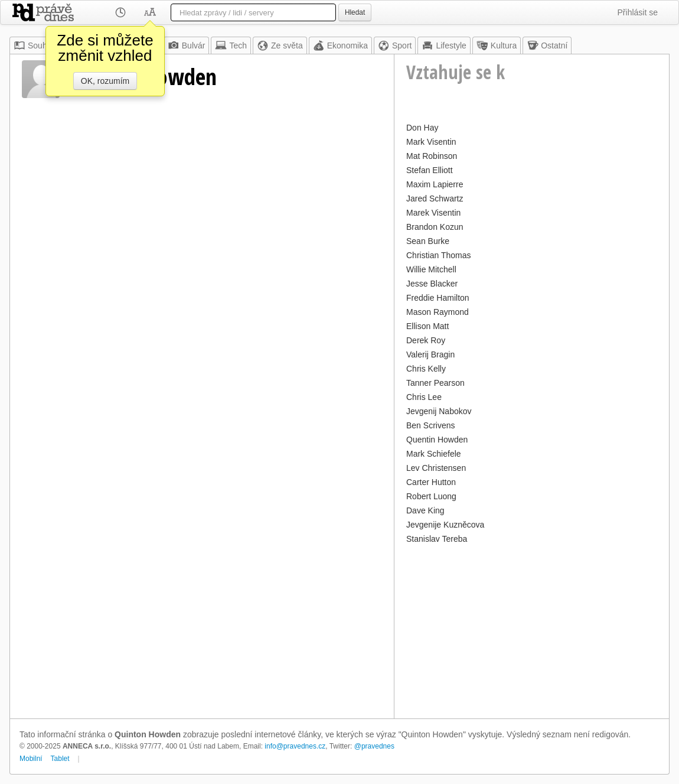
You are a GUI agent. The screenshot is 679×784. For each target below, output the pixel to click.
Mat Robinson (432, 156)
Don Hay (422, 128)
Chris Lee (424, 397)
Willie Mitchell (431, 269)
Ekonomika (340, 45)
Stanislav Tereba (437, 539)
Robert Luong (431, 496)
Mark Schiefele (434, 454)
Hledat (355, 12)
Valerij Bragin (430, 354)
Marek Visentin (433, 213)
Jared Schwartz (435, 199)
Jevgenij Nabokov (439, 411)
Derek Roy (426, 340)
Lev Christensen (436, 468)
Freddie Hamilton (438, 298)
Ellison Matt (427, 326)
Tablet (60, 759)
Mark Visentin (431, 142)
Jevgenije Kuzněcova (445, 525)
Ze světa (280, 45)
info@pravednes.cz (295, 746)
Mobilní (31, 759)
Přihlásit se (638, 12)
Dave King (425, 510)
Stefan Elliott (430, 170)
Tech (231, 45)
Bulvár (187, 45)
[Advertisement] (532, 630)
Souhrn (34, 45)
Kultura (497, 45)
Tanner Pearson (435, 383)
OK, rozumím (105, 81)
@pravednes (374, 746)
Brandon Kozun (435, 227)
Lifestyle (444, 45)
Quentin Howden (437, 440)
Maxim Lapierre (435, 184)
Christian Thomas (438, 255)
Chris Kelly (426, 369)
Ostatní (547, 45)
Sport (395, 45)
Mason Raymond (438, 312)
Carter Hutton (431, 482)
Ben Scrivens (430, 425)
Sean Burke (428, 241)
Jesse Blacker (432, 284)
